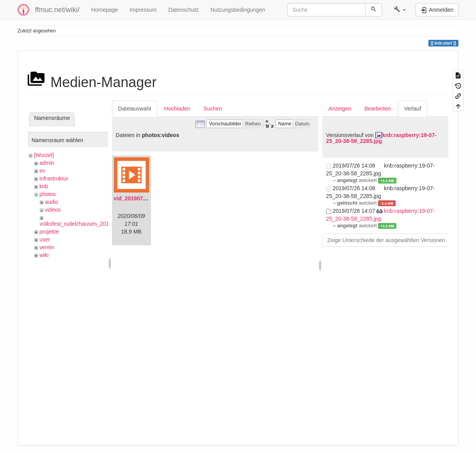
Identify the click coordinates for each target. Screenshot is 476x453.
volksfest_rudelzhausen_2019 (76, 224)
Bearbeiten (378, 109)
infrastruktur (54, 178)
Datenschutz (183, 10)
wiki (44, 255)
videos (53, 210)
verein (47, 247)
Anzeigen (340, 109)
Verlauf (413, 109)
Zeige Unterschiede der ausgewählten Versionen (386, 240)
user (45, 239)
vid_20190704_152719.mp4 (148, 198)
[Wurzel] (44, 155)
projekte (49, 232)
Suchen (213, 109)
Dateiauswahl (135, 109)
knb (44, 186)
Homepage (105, 10)
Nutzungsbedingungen (238, 10)
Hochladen (177, 109)
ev (42, 171)
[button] (400, 10)
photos (48, 194)
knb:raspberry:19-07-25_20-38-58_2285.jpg (381, 138)
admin (47, 163)
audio (52, 202)
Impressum (143, 10)
